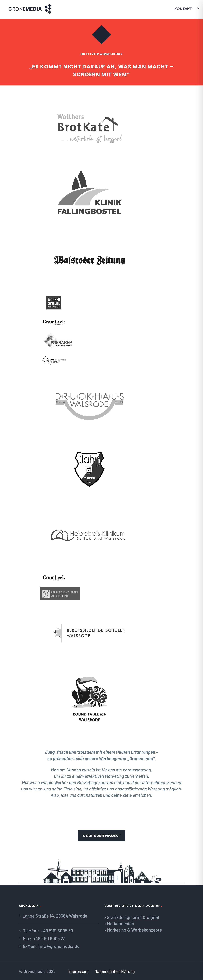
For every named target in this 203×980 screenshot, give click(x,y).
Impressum (78, 971)
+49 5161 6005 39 (57, 931)
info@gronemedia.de (59, 946)
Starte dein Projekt (102, 836)
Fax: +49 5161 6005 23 (44, 938)
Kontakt (183, 9)
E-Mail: (31, 946)
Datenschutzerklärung (115, 971)
